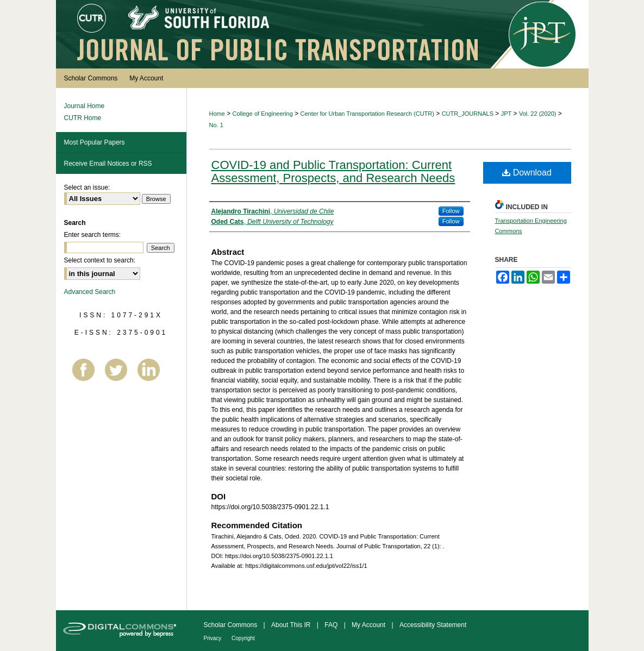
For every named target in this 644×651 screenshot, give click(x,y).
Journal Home (85, 106)
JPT (507, 114)
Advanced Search (90, 292)
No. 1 (216, 125)
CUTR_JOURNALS (468, 114)
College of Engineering (263, 114)
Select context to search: (100, 260)
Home (217, 114)
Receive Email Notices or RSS (108, 164)
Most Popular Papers (95, 142)
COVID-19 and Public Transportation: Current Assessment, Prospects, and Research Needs (333, 171)
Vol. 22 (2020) (538, 114)
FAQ (332, 625)
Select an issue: (87, 187)
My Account (369, 625)
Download (527, 173)
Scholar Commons (232, 625)
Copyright (243, 638)
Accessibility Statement (433, 625)
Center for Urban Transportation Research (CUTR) (367, 114)
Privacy (214, 638)
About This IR (292, 625)
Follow (451, 211)
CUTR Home (83, 118)
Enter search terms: (93, 235)
